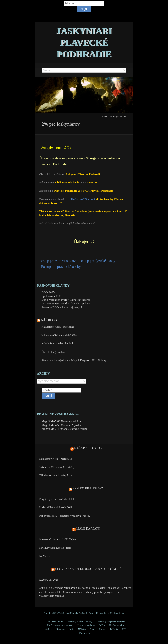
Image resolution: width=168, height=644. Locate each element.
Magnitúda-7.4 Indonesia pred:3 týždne (65, 429)
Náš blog (49, 320)
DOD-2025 (48, 292)
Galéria (102, 625)
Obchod (103, 629)
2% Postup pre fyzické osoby (80, 621)
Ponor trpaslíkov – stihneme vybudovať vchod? (65, 516)
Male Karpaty (88, 529)
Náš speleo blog (88, 448)
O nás (93, 629)
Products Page (86, 633)
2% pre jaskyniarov (86, 625)
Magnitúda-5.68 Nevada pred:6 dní (62, 421)
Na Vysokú (45, 556)
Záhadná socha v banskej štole (58, 344)
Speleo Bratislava (88, 488)
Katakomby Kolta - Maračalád (58, 327)
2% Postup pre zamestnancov (60, 625)
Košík (71, 629)
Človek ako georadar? (53, 352)
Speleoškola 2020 (52, 296)
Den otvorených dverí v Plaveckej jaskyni (66, 303)
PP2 (124, 629)
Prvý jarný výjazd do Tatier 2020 (57, 499)
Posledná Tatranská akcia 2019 (56, 507)
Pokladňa (114, 629)
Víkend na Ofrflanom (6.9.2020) (59, 335)
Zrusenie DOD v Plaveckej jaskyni (62, 307)
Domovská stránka (55, 621)
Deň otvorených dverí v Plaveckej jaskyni (66, 300)
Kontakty (61, 629)
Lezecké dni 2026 (49, 580)
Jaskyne (49, 629)
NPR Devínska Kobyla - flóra (55, 548)
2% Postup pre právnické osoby (111, 621)
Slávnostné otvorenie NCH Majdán (58, 539)
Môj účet (82, 629)
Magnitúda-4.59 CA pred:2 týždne (62, 425)
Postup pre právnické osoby (61, 267)
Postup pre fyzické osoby (97, 261)
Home (105, 116)
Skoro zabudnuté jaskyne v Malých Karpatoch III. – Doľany (74, 360)
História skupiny (117, 625)
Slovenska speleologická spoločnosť (88, 569)
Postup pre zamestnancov (58, 261)
